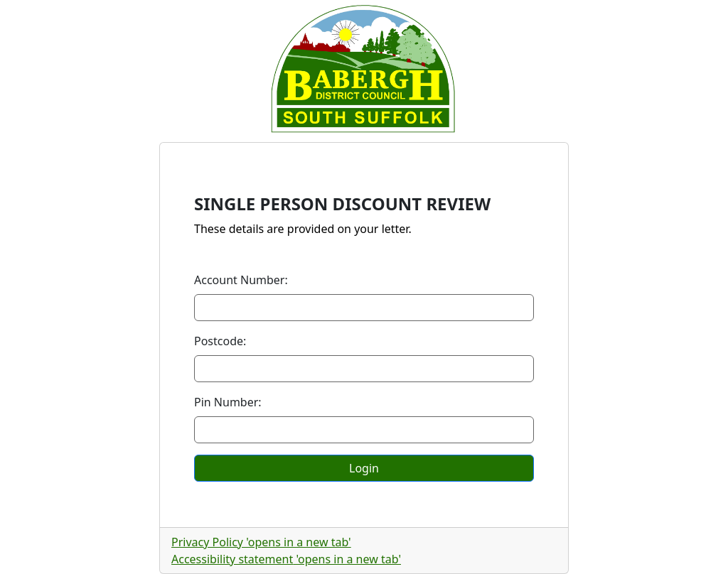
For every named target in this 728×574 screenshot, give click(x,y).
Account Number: (241, 280)
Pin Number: (228, 402)
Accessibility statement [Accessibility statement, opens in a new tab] (286, 559)
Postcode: (220, 341)
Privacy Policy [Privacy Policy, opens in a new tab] (261, 542)
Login (364, 468)
